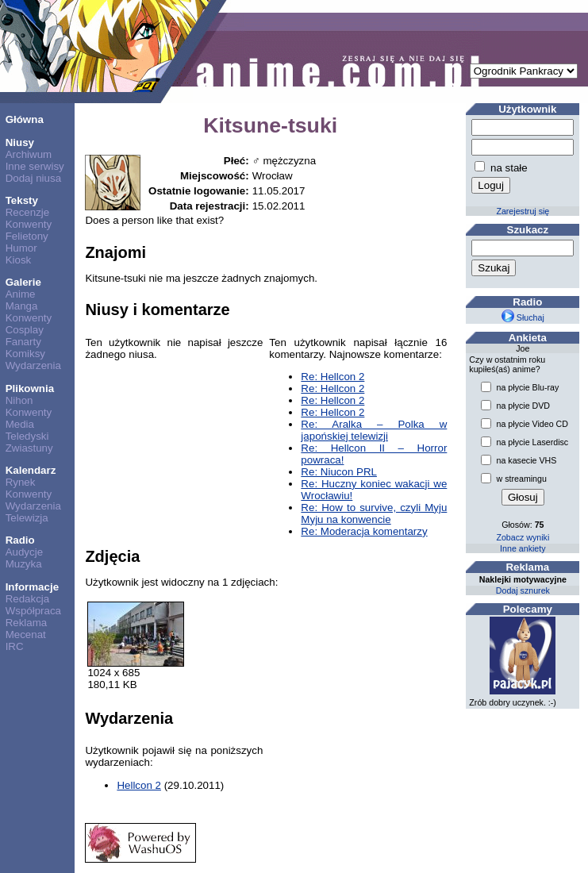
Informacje (32, 587)
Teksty (22, 200)
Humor (21, 248)
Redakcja (28, 599)
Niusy (20, 142)
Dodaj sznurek (523, 590)
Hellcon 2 (139, 785)
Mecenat (26, 635)
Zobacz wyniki (523, 537)
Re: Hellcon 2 (332, 377)
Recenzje (28, 212)
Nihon (19, 400)
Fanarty (23, 342)
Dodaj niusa (33, 178)
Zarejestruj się (523, 211)
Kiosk (19, 260)
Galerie (23, 282)
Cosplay (25, 330)
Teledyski (27, 436)
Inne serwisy (35, 166)
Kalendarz (31, 470)
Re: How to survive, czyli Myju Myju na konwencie (374, 513)
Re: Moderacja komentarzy (364, 531)
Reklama (27, 623)
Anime (21, 294)
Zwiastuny (29, 448)
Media (20, 424)
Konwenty (29, 224)
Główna (25, 119)
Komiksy (25, 354)
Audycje (24, 552)
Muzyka (24, 564)
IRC (15, 646)
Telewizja (27, 518)
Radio (20, 540)
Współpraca (33, 611)
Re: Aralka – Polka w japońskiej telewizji (374, 430)
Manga (22, 306)
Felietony (27, 236)
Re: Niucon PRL (339, 472)
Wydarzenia (33, 365)
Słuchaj (523, 317)
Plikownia (30, 388)
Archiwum (29, 154)
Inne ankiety (523, 548)
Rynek (21, 482)
